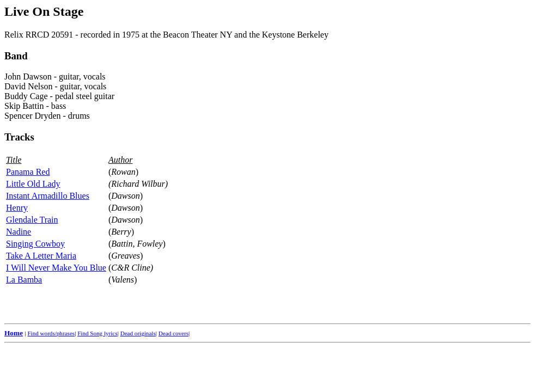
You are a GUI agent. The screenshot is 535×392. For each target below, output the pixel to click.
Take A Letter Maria (41, 256)
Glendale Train (32, 220)
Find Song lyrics (97, 333)
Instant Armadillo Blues (48, 196)
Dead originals (138, 333)
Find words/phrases (51, 333)
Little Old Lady (33, 184)
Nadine (19, 232)
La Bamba (24, 280)
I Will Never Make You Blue (56, 268)
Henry (17, 208)
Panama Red (28, 172)
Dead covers (174, 333)
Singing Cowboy (35, 244)
